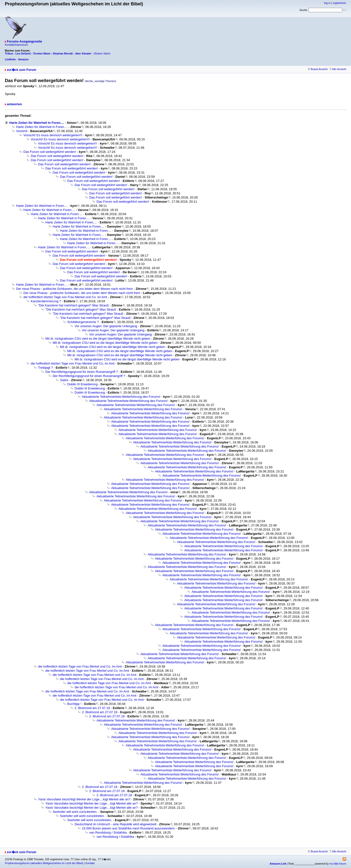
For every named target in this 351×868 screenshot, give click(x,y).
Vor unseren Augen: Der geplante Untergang (106, 326)
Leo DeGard (23, 53)
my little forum (338, 864)
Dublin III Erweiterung (82, 384)
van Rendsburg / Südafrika (108, 832)
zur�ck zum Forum (22, 70)
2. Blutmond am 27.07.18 (92, 708)
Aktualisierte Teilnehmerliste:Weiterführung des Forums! (121, 397)
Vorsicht (22, 131)
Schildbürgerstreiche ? (83, 322)
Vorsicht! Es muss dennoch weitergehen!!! (53, 135)
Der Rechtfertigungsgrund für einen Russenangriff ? (82, 372)
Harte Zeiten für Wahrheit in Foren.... (37, 123)
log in (327, 3)
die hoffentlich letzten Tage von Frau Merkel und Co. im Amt (65, 297)
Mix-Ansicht (338, 69)
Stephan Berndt (63, 53)
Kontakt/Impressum (16, 45)
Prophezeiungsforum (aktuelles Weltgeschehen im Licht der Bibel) (44, 863)
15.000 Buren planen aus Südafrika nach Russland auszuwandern (128, 828)
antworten (14, 104)
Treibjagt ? (45, 368)
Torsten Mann (42, 53)
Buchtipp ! (74, 704)
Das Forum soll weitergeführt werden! (50, 152)
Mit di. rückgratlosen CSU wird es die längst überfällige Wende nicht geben (98, 339)
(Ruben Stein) (102, 53)
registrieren (339, 3)
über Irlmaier (83, 53)
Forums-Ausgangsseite (24, 41)
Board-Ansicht (318, 69)
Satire (64, 380)
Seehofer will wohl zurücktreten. (75, 812)
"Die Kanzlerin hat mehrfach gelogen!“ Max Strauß (73, 305)
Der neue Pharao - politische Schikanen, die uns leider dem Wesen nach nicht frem (74, 289)
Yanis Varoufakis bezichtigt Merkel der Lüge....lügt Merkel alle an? (84, 799)
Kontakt (90, 863)
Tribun (9, 53)
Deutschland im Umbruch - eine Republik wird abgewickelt (115, 824)
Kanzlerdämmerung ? (46, 301)
